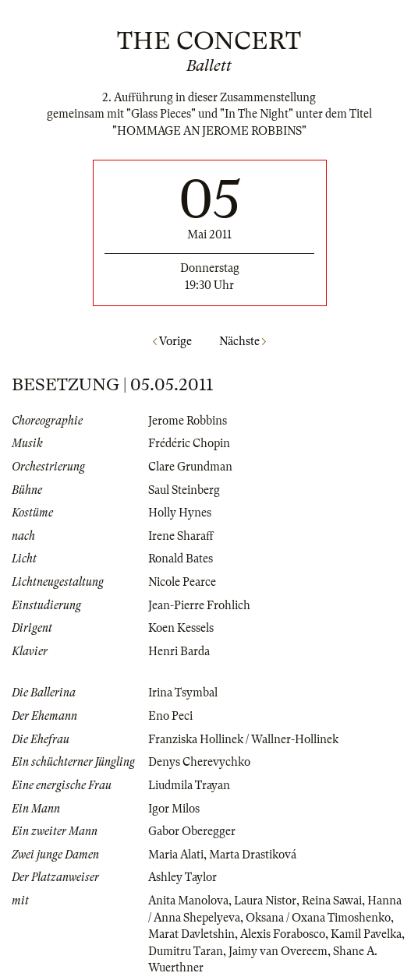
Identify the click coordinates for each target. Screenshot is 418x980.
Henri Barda (179, 651)
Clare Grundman (190, 467)
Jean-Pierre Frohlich (199, 605)
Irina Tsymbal (183, 693)
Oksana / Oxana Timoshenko (318, 918)
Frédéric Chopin (189, 443)
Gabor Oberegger (192, 831)
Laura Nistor (265, 901)
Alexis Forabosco (283, 934)
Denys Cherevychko (199, 762)
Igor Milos (174, 809)
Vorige (172, 341)
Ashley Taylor (182, 877)
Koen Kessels (181, 628)
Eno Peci (170, 716)
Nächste (243, 341)
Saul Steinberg (184, 490)
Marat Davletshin (191, 934)
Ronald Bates (181, 559)
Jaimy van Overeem (278, 951)
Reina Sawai (332, 901)
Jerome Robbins (188, 421)
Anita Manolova (188, 901)
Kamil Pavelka (366, 934)
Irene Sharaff (181, 536)
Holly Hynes (180, 513)
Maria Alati (176, 855)
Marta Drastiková (253, 855)
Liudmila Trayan (189, 785)
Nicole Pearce (182, 582)
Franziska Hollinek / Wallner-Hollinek (243, 739)
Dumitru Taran (186, 951)
